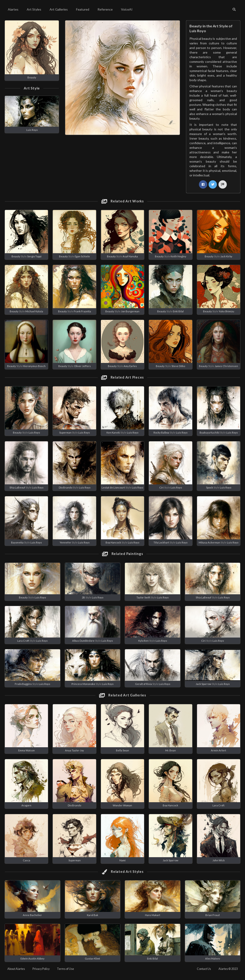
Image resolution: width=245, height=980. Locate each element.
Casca (27, 860)
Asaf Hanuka (130, 256)
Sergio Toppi (34, 256)
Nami (122, 860)
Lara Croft (23, 641)
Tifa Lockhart (161, 542)
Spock (210, 487)
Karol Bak (93, 915)
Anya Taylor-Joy (74, 750)
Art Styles (34, 9)
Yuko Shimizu (226, 311)
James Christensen (226, 366)
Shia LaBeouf (17, 487)
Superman (65, 433)
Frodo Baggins (23, 684)
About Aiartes (16, 969)
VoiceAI (127, 9)
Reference (105, 9)
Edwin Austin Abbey (32, 958)
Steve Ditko (178, 366)
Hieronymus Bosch (34, 366)
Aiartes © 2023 (228, 969)
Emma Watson (27, 750)
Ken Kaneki (113, 433)
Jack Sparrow (204, 684)
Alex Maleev (213, 958)
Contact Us (204, 969)
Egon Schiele (82, 256)
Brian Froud (213, 915)
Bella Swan (122, 750)
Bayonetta (17, 542)
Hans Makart (153, 915)
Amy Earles (130, 366)
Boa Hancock (113, 542)
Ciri (161, 487)
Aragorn (26, 805)
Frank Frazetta (82, 311)
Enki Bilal (178, 311)
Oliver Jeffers (82, 366)
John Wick (219, 860)
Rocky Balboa (161, 433)
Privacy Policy (41, 969)
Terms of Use (65, 969)
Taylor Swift (143, 597)
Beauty (32, 77)
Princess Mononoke (83, 684)
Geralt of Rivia (143, 684)
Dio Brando (65, 487)
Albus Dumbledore (83, 641)
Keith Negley (178, 256)
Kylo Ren (143, 641)
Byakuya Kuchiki (210, 433)
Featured (83, 9)
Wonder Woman (122, 805)
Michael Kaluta (34, 311)
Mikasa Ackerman (209, 542)
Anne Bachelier (32, 915)
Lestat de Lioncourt (113, 487)
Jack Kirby (226, 256)
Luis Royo (32, 130)
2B (83, 597)
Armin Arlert (218, 750)
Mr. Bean (171, 750)
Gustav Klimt (92, 958)
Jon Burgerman (130, 311)
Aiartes (13, 9)
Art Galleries (59, 9)
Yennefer (65, 542)
